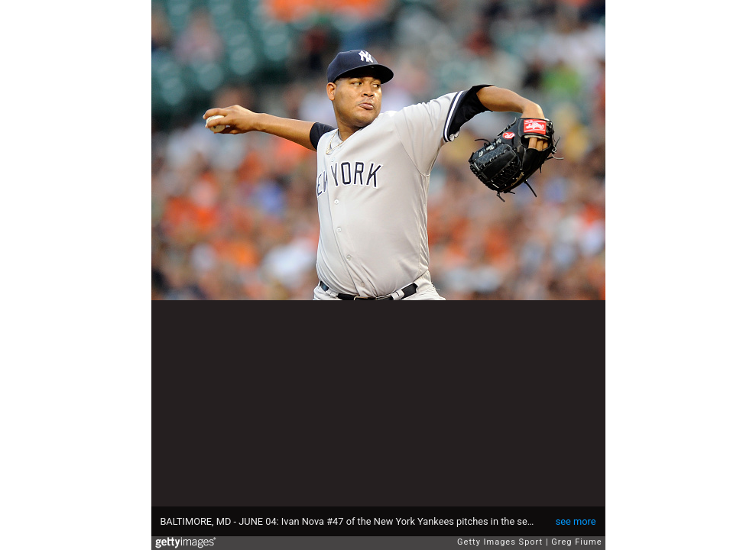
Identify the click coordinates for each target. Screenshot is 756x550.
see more (576, 521)
